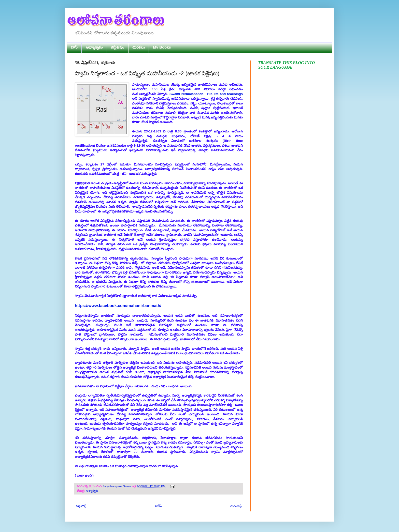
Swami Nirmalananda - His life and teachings (206, 94)
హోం (74, 47)
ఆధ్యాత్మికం (94, 47)
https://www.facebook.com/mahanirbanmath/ (118, 306)
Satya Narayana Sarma (117, 486)
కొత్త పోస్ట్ (81, 506)
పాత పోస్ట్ (236, 506)
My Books (162, 47)
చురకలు (139, 47)
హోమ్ (158, 506)
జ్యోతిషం (118, 47)
